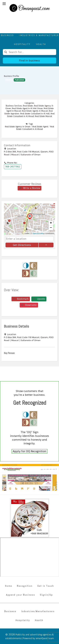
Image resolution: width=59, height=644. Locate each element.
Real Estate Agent (40, 127)
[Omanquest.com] (29, 8)
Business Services (14, 106)
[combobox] (29, 52)
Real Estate (28, 106)
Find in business (29, 60)
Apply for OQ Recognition (29, 451)
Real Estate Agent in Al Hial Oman (27, 108)
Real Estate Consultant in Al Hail (35, 114)
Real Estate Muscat (43, 116)
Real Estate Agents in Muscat (35, 111)
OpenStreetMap (39, 233)
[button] (30, 219)
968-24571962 (13, 167)
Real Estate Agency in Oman (18, 127)
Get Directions (22, 245)
